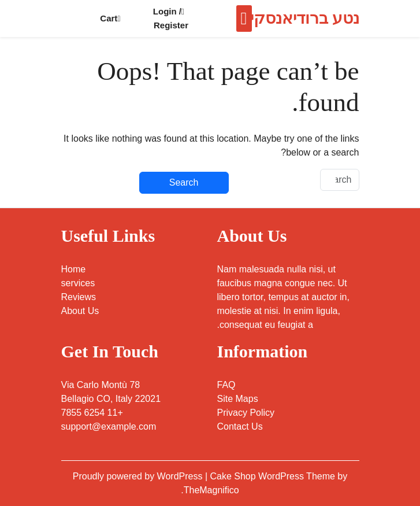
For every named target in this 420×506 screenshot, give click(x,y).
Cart (110, 18)
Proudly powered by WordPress (139, 476)
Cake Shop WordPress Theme (274, 476)
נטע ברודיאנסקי (305, 18)
